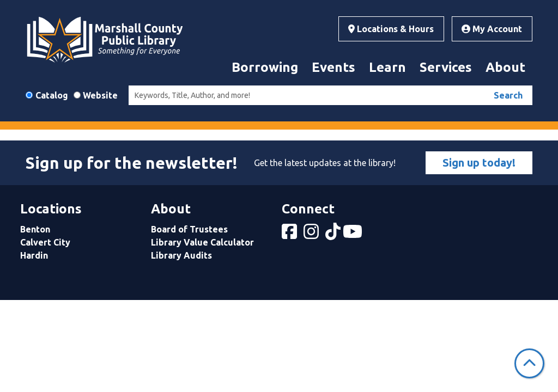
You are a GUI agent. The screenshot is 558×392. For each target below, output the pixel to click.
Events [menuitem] (333, 67)
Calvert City (45, 242)
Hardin (34, 255)
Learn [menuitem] (387, 67)
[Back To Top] (529, 363)
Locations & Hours (391, 29)
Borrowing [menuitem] (265, 67)
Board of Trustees (189, 229)
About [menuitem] (505, 67)
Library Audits (181, 255)
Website (100, 95)
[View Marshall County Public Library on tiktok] (334, 235)
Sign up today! (479, 163)
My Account (492, 29)
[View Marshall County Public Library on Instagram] (312, 235)
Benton (35, 229)
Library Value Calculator (202, 242)
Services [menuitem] (446, 67)
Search (508, 95)
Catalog (52, 95)
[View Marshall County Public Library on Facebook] (290, 235)
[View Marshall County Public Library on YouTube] (354, 235)
